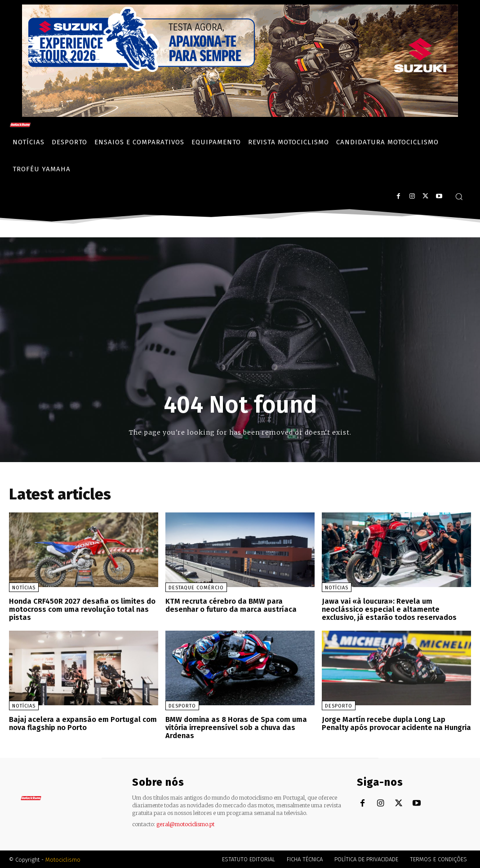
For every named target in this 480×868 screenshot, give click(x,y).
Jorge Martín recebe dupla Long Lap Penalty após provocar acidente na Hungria (396, 723)
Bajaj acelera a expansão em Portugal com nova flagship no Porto (82, 723)
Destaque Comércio (196, 588)
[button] (459, 196)
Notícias (24, 588)
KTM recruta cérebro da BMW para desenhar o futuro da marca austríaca (240, 605)
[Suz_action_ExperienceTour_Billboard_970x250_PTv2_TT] (240, 114)
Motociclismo (63, 859)
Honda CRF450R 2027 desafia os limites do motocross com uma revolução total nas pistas (81, 609)
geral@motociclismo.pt (185, 823)
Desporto (182, 706)
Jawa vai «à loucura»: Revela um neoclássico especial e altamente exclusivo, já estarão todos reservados (389, 609)
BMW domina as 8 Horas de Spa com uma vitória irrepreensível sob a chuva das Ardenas (235, 727)
